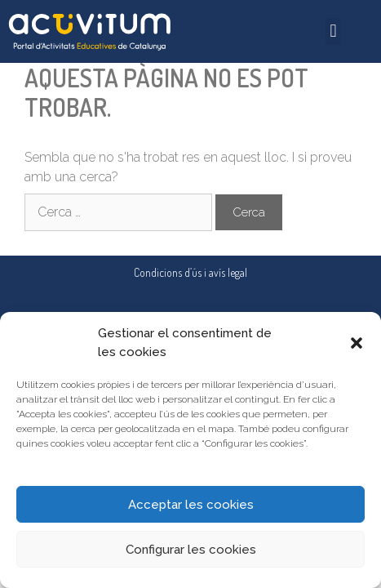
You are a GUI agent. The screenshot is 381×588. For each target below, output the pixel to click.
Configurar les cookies (191, 550)
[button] (357, 343)
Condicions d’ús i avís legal (190, 272)
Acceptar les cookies (191, 505)
